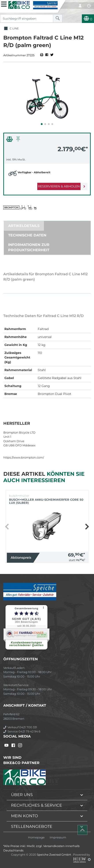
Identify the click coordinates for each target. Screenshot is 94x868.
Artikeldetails (24, 226)
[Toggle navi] (4, 4)
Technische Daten (27, 235)
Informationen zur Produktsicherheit (29, 247)
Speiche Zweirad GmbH (54, 855)
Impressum (58, 837)
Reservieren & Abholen (59, 186)
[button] (42, 124)
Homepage (36, 837)
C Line (11, 29)
